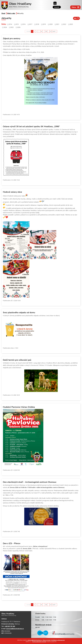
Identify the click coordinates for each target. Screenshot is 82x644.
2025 (12, 27)
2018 (37, 24)
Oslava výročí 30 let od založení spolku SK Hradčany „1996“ (31, 127)
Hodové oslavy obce (12, 192)
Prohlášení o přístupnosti (58, 640)
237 (51, 31)
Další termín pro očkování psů (17, 360)
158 (46, 31)
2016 (24, 24)
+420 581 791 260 (10, 626)
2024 (5, 27)
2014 (10, 24)
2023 (71, 24)
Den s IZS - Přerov (12, 543)
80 (41, 31)
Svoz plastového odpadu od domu (19, 313)
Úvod (3, 13)
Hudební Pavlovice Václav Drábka (19, 407)
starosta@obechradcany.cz (15, 629)
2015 (17, 24)
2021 (58, 24)
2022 (64, 24)
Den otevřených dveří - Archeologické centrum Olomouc (30, 482)
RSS (76, 18)
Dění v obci (11, 13)
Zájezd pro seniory (12, 39)
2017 (31, 24)
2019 (44, 24)
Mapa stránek (47, 640)
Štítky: (4, 24)
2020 (51, 24)
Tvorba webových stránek (39, 642)
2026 (19, 27)
